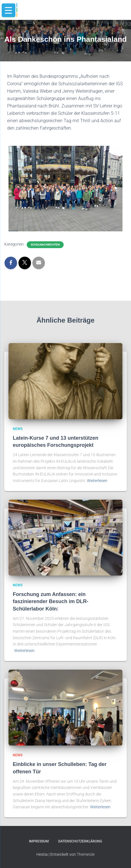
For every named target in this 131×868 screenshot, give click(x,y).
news (18, 429)
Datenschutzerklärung (80, 841)
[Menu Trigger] (9, 10)
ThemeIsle (86, 854)
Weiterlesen (97, 481)
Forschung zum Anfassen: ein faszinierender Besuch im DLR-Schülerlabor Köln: (51, 601)
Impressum (39, 841)
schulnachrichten (45, 245)
